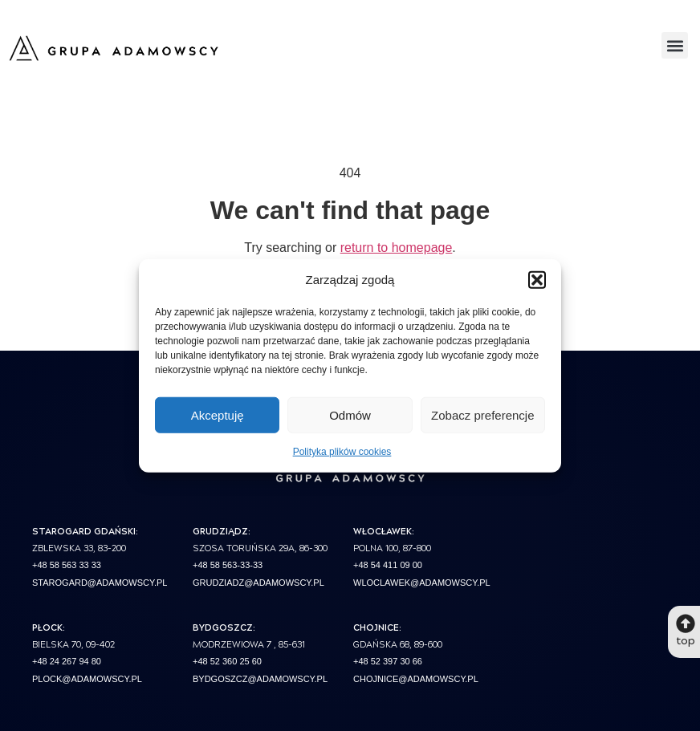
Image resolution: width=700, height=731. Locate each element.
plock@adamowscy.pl (87, 679)
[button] (537, 280)
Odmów (350, 414)
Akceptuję (218, 414)
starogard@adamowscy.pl (100, 583)
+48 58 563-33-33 (228, 565)
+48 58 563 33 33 (67, 565)
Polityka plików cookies (342, 452)
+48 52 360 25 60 (227, 661)
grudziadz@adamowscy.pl (258, 583)
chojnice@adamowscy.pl (416, 679)
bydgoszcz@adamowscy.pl (260, 679)
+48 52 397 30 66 (388, 661)
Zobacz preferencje (482, 414)
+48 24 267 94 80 (67, 661)
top (686, 640)
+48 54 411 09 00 (388, 565)
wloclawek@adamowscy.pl (422, 583)
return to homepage (397, 248)
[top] (686, 623)
